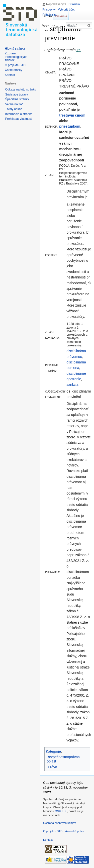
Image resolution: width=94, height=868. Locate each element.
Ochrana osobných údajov (59, 823)
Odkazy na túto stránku (21, 89)
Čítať (45, 26)
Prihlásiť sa (50, 15)
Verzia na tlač (14, 104)
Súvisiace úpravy (17, 94)
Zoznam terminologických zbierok (16, 57)
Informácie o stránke (19, 114)
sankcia (72, 384)
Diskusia (74, 4)
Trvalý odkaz (14, 109)
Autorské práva (75, 831)
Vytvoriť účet (66, 10)
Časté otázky (13, 70)
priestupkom (70, 126)
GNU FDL (61, 811)
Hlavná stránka (15, 49)
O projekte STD (15, 65)
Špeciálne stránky (17, 99)
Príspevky (49, 10)
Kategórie (53, 751)
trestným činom (72, 115)
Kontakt (10, 75)
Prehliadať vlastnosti (19, 119)
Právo (53, 767)
